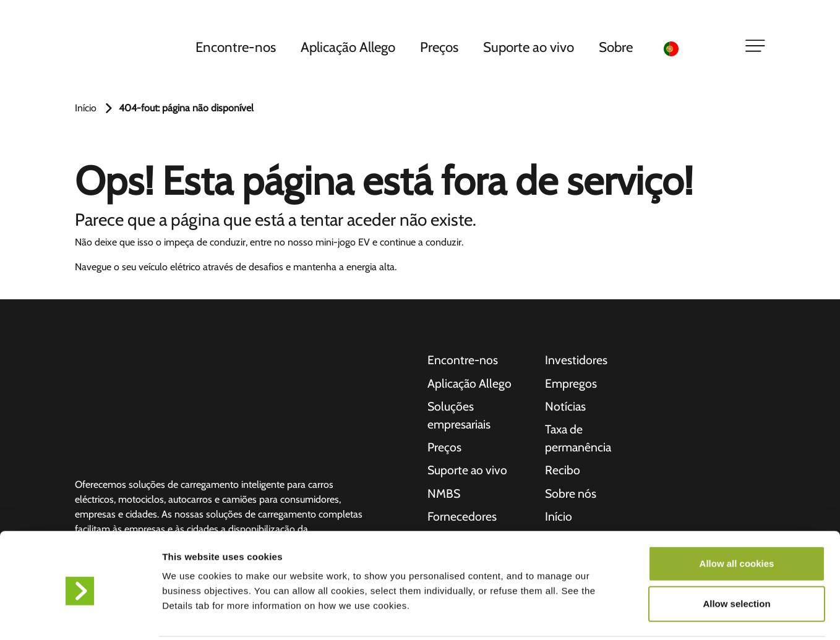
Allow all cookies (737, 518)
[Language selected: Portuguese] (696, 50)
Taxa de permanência (579, 440)
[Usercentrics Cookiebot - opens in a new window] (80, 616)
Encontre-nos (238, 49)
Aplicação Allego (350, 49)
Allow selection (736, 559)
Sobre (618, 49)
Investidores (576, 361)
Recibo (563, 473)
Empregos (571, 384)
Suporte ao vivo (530, 49)
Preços (441, 49)
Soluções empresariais (460, 417)
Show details (649, 616)
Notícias (566, 407)
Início (86, 108)
